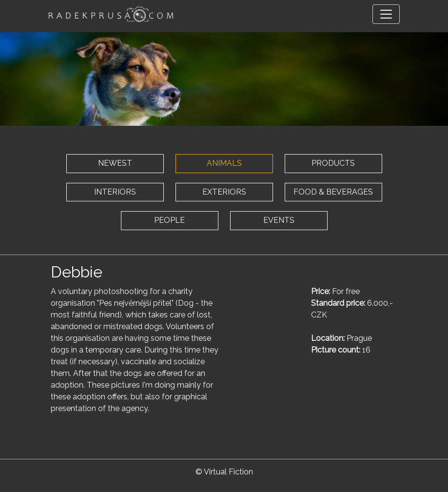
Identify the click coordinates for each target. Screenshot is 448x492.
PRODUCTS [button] (333, 163)
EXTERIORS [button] (224, 192)
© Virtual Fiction (224, 472)
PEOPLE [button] (169, 220)
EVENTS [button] (279, 220)
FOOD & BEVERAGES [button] (333, 192)
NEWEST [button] (115, 163)
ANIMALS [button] (224, 163)
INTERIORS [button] (115, 192)
